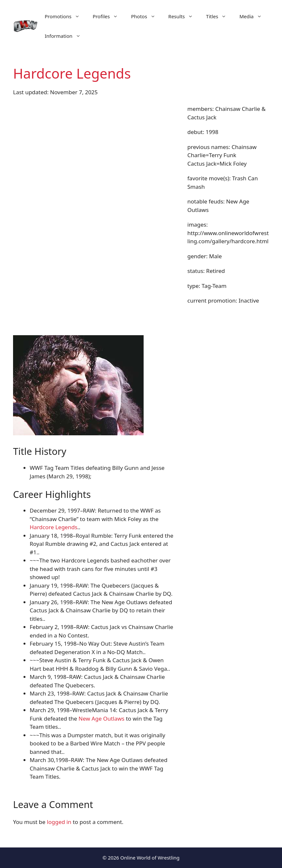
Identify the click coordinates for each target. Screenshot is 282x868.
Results (184, 16)
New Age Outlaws (102, 718)
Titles (219, 16)
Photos (146, 16)
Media (254, 16)
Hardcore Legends (54, 527)
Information (66, 36)
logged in (59, 822)
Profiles (109, 16)
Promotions (65, 16)
